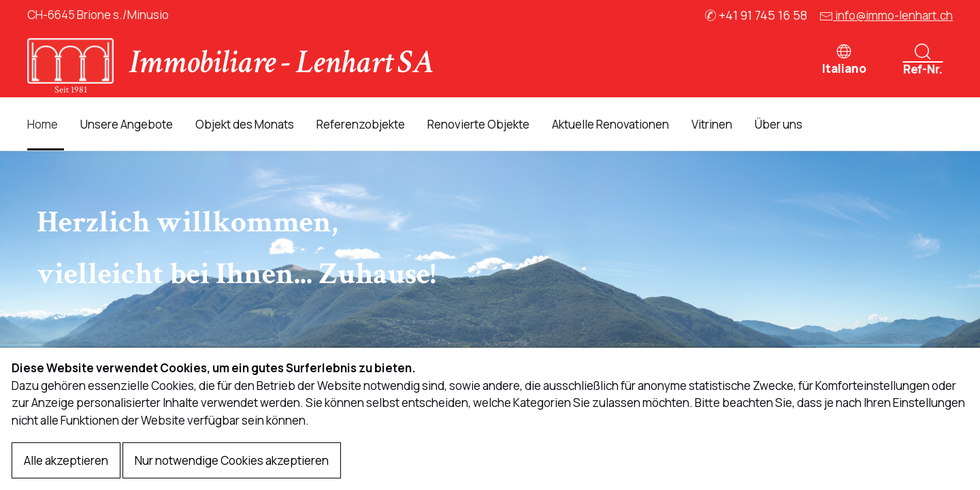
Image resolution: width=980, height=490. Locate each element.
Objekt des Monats (245, 124)
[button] (844, 56)
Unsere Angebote (127, 124)
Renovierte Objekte (478, 124)
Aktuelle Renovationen (610, 124)
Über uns (779, 124)
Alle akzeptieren (66, 460)
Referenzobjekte (361, 124)
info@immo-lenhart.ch (886, 15)
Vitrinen (712, 124)
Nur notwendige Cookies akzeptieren (232, 460)
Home (43, 124)
